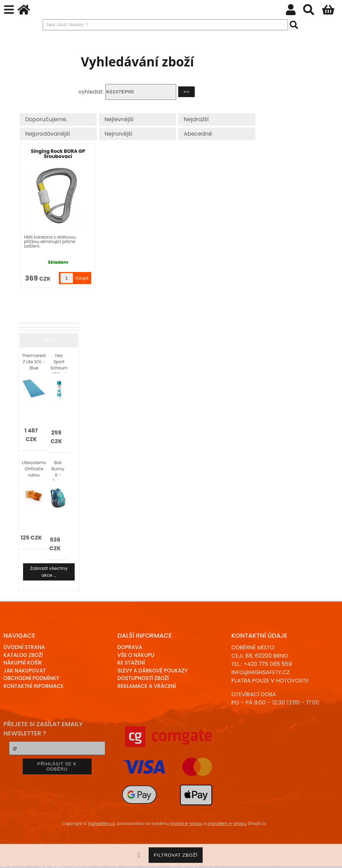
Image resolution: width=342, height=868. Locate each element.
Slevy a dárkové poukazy (152, 671)
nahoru (332, 858)
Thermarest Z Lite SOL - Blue (34, 362)
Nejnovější (119, 134)
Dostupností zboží (143, 678)
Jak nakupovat (25, 671)
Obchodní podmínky (31, 678)
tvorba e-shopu (186, 823)
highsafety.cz (102, 823)
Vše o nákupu (136, 655)
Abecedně (198, 134)
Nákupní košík (23, 663)
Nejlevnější (119, 119)
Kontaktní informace (34, 686)
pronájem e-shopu (227, 823)
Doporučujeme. (46, 119)
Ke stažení (131, 663)
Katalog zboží (23, 655)
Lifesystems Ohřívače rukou (34, 469)
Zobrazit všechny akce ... (49, 572)
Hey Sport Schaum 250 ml (59, 363)
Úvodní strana (24, 647)
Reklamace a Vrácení (147, 686)
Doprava (130, 647)
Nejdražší (196, 119)
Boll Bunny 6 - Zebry (58, 470)
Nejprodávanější (47, 134)
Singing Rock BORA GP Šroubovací (58, 154)
